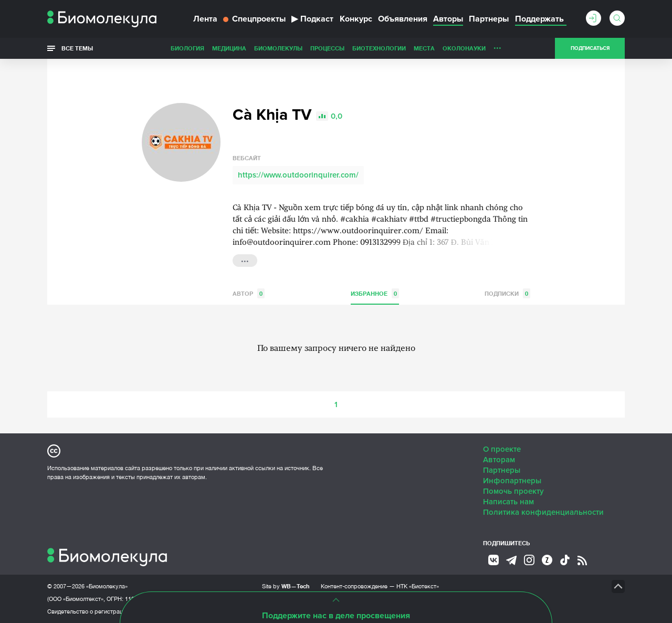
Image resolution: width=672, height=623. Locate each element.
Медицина (229, 48)
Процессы (327, 48)
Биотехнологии (379, 48)
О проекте (502, 449)
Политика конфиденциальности (543, 512)
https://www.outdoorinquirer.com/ (298, 175)
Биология (187, 48)
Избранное (375, 293)
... (497, 46)
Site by (286, 586)
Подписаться (590, 48)
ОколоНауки (464, 48)
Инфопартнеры (512, 481)
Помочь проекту (513, 491)
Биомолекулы (278, 48)
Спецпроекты (254, 19)
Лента (205, 19)
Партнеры (489, 19)
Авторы (448, 19)
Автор (249, 293)
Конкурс (356, 19)
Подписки (507, 293)
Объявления (403, 19)
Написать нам (508, 502)
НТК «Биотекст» (418, 586)
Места (424, 48)
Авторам (499, 460)
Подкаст (312, 19)
